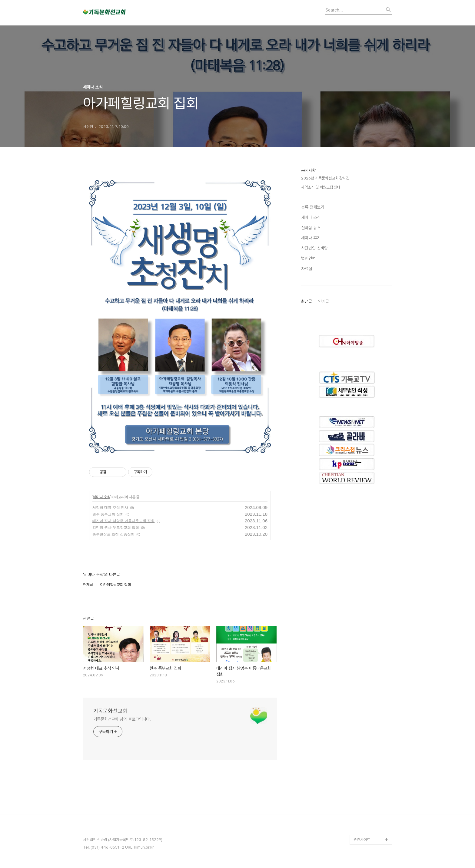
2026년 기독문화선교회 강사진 (325, 178)
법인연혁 (308, 258)
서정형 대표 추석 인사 (110, 508)
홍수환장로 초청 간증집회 (113, 534)
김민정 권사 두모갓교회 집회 (116, 528)
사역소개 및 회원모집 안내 (321, 187)
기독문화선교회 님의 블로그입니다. (122, 719)
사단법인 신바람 (314, 248)
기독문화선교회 (110, 711)
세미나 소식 (101, 497)
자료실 (307, 269)
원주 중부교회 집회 (108, 514)
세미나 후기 (311, 238)
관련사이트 (362, 840)
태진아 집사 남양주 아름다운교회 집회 (123, 521)
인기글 (324, 301)
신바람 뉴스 (311, 228)
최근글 (307, 301)
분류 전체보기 (313, 207)
